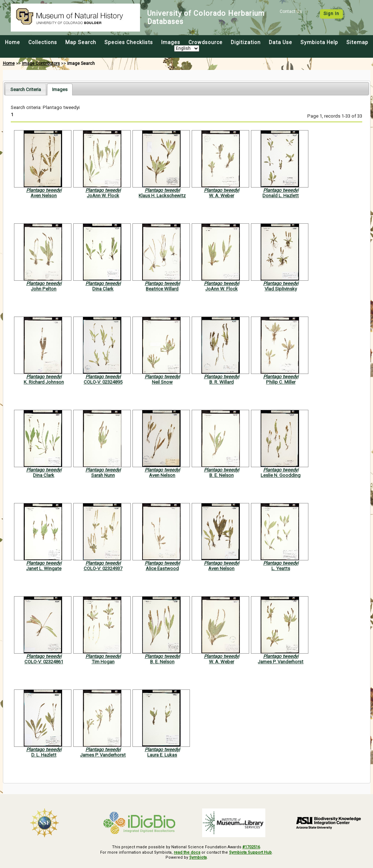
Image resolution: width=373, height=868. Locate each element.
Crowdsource (206, 42)
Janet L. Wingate (44, 568)
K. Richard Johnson (44, 382)
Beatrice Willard (162, 289)
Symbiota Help (319, 42)
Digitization (246, 42)
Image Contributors (41, 63)
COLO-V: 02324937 (103, 568)
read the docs (187, 852)
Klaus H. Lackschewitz (162, 196)
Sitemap (357, 42)
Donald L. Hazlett (281, 196)
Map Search (81, 42)
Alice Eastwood (162, 568)
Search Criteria (26, 89)
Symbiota (198, 857)
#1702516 (251, 847)
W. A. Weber (222, 196)
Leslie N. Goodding (281, 475)
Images (171, 42)
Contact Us (291, 11)
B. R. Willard (222, 382)
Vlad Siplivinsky (281, 289)
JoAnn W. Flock (103, 196)
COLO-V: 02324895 (103, 382)
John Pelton (44, 289)
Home (13, 42)
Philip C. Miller (281, 382)
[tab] (26, 89)
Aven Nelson (44, 196)
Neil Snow (162, 382)
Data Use (281, 42)
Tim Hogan (103, 662)
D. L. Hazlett (44, 755)
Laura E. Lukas (162, 755)
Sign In (331, 14)
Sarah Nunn (103, 475)
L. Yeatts (281, 568)
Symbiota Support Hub (250, 852)
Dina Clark (103, 289)
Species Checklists (129, 42)
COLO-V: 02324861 (44, 662)
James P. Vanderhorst (281, 662)
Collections (43, 42)
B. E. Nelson (222, 475)
